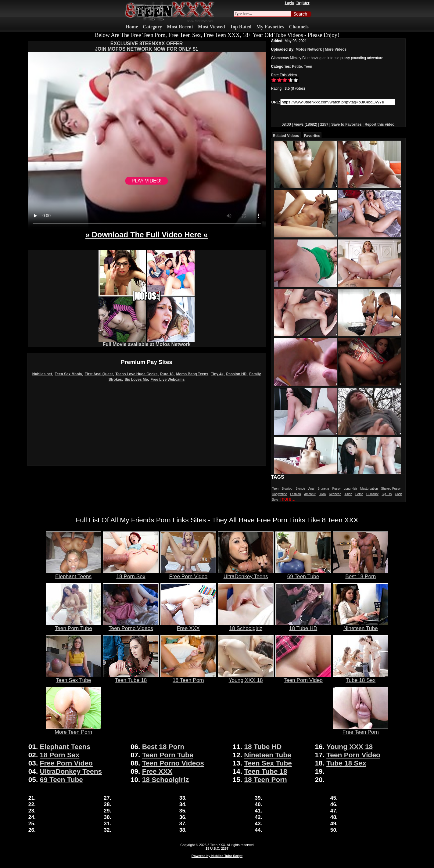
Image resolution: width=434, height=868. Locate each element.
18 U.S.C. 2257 (217, 848)
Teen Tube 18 (131, 678)
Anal (311, 489)
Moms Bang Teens (192, 374)
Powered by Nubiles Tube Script (217, 856)
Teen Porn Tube (74, 626)
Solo (275, 500)
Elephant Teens (74, 574)
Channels (299, 27)
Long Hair (350, 489)
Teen (308, 67)
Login (289, 3)
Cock (398, 494)
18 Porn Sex (131, 574)
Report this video (379, 124)
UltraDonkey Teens (246, 574)
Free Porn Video (188, 574)
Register (303, 3)
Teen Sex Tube (74, 678)
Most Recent (180, 27)
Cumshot (372, 494)
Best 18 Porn (360, 574)
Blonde (300, 489)
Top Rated (241, 27)
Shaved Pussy (391, 489)
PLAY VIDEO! (146, 181)
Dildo (322, 494)
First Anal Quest (99, 374)
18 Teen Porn (188, 678)
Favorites (312, 136)
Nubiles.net (42, 374)
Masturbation (369, 489)
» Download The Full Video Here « (147, 235)
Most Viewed (211, 27)
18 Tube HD (303, 626)
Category (152, 27)
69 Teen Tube (303, 574)
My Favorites (270, 27)
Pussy (336, 489)
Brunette (323, 489)
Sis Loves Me (136, 380)
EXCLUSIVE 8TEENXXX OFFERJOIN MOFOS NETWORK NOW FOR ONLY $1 (147, 46)
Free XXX (188, 626)
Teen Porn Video (303, 678)
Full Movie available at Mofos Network (147, 342)
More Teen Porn (74, 729)
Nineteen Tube (360, 626)
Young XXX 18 (246, 678)
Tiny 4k (217, 374)
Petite (297, 67)
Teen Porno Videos (131, 626)
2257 (324, 124)
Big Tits (387, 494)
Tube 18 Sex (360, 678)
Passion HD (237, 374)
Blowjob (287, 489)
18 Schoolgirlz (246, 626)
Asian (348, 494)
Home (132, 27)
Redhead (335, 494)
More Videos (336, 49)
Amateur (310, 494)
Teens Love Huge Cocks (137, 374)
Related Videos (286, 136)
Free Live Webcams (168, 380)
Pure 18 (167, 374)
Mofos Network (309, 49)
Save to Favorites (346, 124)
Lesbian (295, 494)
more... (288, 499)
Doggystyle (280, 494)
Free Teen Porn (360, 729)
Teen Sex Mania (68, 374)
